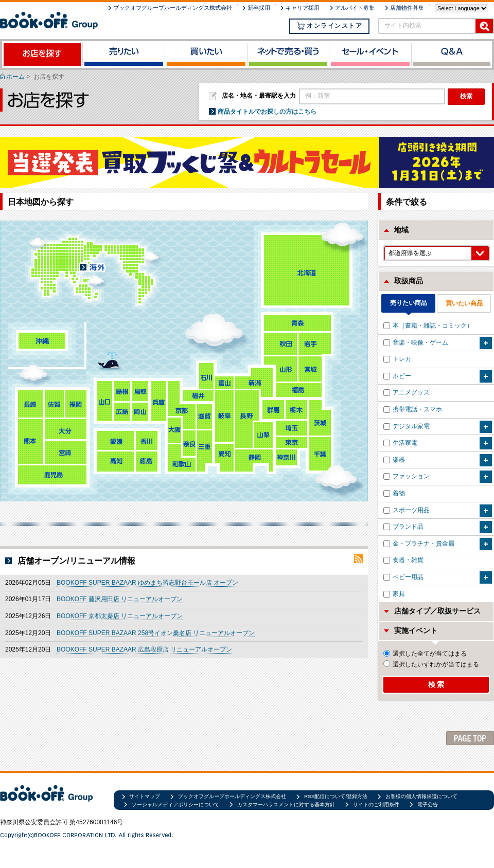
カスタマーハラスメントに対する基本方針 (286, 804)
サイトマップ (145, 796)
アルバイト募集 (355, 8)
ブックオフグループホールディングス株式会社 (173, 8)
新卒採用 (259, 8)
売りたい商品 (409, 303)
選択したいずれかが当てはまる (431, 664)
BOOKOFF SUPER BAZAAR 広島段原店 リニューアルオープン (144, 649)
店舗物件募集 (407, 8)
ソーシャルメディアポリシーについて (175, 804)
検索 (466, 96)
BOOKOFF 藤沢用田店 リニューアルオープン (120, 599)
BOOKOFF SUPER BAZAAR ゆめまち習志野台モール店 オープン (147, 583)
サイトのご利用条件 (376, 804)
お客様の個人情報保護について (421, 796)
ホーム (15, 77)
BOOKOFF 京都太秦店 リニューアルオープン (120, 616)
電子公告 (428, 804)
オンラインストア (329, 26)
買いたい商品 (464, 303)
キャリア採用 (303, 8)
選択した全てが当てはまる (425, 654)
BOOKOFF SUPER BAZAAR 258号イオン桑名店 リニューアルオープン (156, 633)
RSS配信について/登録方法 (336, 796)
